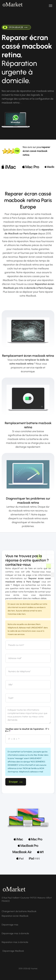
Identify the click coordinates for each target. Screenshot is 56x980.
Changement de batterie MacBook (19, 911)
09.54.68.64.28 (15, 27)
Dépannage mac (10, 925)
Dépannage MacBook (13, 951)
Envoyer (16, 782)
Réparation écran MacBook (15, 916)
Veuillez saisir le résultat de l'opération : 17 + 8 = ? (27, 730)
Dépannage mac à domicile (15, 933)
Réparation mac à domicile (15, 942)
